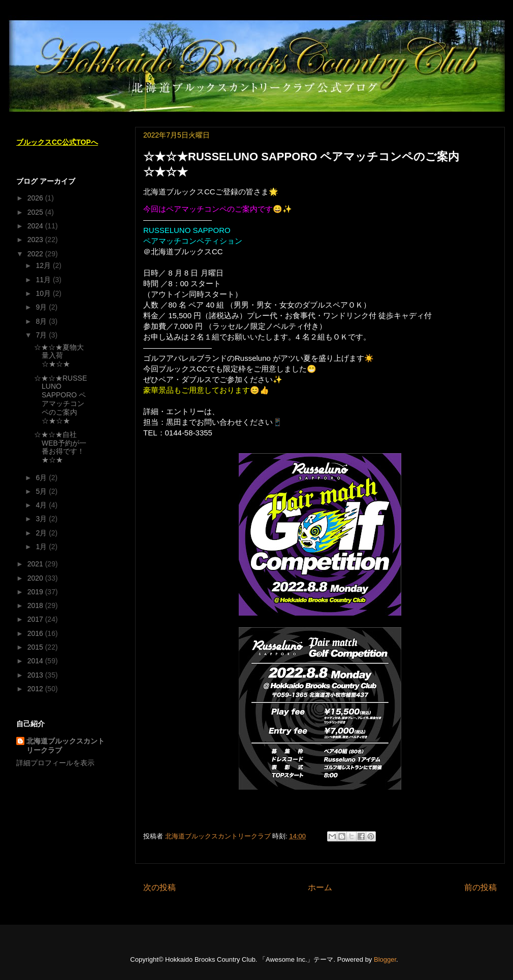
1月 (42, 547)
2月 (42, 533)
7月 (42, 335)
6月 (42, 478)
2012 (36, 689)
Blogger (385, 959)
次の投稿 (159, 887)
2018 (36, 605)
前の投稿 (480, 887)
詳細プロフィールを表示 (55, 763)
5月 (42, 491)
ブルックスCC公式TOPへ (57, 142)
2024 (36, 226)
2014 (36, 661)
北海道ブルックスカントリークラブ (66, 746)
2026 (36, 198)
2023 (36, 240)
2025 (36, 212)
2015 (36, 647)
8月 (42, 321)
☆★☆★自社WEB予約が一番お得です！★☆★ (60, 447)
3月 (42, 519)
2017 (36, 619)
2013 (36, 675)
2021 (36, 564)
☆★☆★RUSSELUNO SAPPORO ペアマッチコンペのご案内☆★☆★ (60, 399)
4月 (42, 505)
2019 (36, 592)
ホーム (320, 887)
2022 (36, 254)
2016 (36, 633)
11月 (44, 280)
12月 (44, 265)
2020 (36, 578)
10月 (44, 293)
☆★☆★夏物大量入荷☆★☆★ (59, 356)
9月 (42, 307)
